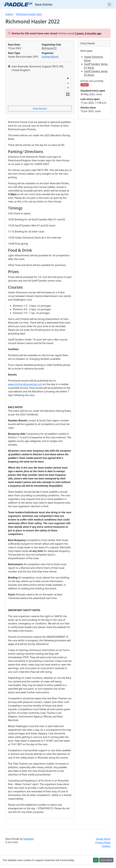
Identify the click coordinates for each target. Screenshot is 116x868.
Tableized (29, 839)
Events (9, 14)
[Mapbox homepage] (16, 102)
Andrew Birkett (50, 57)
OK (96, 860)
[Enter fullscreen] (68, 94)
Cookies (106, 846)
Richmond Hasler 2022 (29, 14)
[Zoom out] (68, 83)
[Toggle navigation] (109, 4)
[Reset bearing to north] (68, 88)
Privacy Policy (103, 842)
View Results (40, 109)
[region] (40, 89)
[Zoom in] (68, 78)
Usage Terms (103, 839)
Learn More (106, 860)
